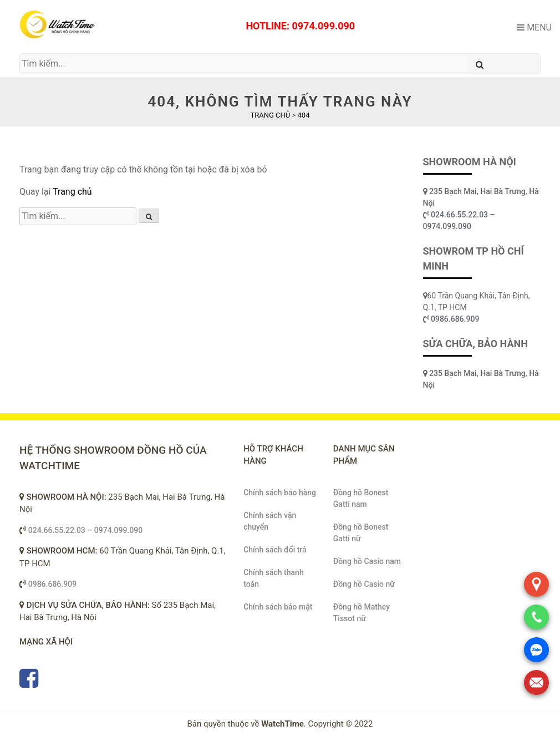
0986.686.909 (455, 319)
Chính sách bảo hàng (280, 493)
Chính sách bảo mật (278, 607)
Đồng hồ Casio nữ (364, 584)
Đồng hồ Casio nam (367, 561)
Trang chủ (72, 192)
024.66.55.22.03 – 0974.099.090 (85, 530)
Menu (534, 27)
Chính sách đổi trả (275, 550)
